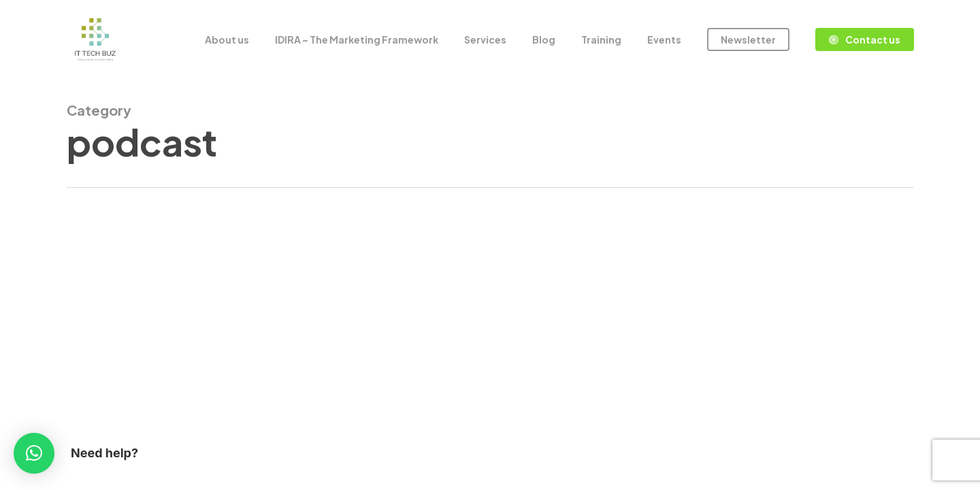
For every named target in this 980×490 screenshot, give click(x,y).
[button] (34, 453)
